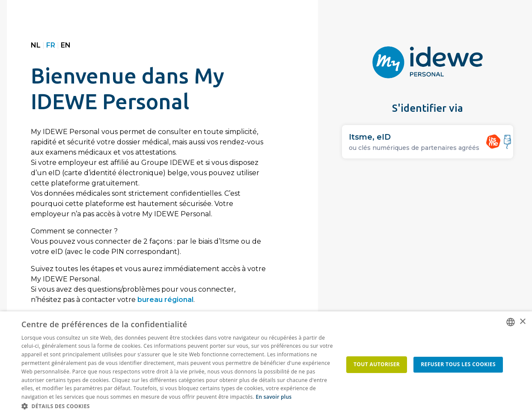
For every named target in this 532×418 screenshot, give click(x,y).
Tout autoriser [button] (377, 364)
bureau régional (165, 300)
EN (66, 45)
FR (51, 45)
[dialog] (266, 365)
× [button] (522, 322)
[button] (179, 406)
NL (36, 45)
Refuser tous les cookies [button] (458, 364)
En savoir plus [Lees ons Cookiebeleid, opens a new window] (273, 397)
